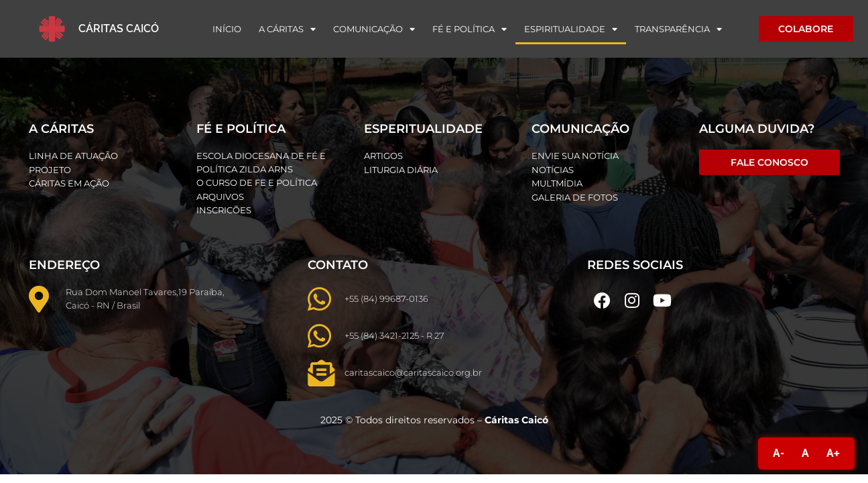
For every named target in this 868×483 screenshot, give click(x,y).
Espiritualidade (571, 29)
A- (779, 453)
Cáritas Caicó (119, 29)
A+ (833, 453)
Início (227, 29)
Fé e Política (470, 29)
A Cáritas (287, 29)
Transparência (678, 29)
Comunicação (374, 29)
